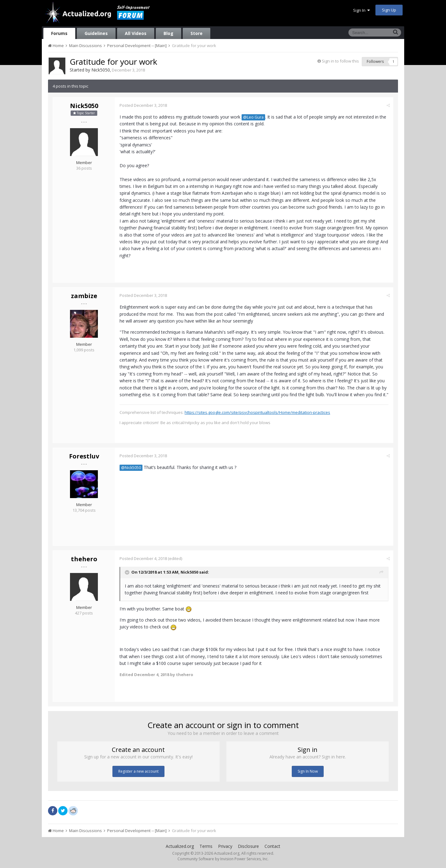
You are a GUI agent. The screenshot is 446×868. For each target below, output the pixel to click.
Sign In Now (308, 771)
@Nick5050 (131, 468)
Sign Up (389, 10)
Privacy (225, 846)
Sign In (361, 10)
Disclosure (248, 846)
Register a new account (138, 771)
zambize (84, 296)
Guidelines (96, 33)
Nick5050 (101, 70)
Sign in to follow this (340, 61)
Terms (206, 846)
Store (197, 33)
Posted (143, 105)
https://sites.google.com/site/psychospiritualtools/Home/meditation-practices (257, 412)
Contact (272, 846)
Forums (59, 33)
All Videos (136, 33)
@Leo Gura (253, 117)
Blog (168, 33)
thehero (84, 559)
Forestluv (84, 456)
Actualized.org (180, 846)
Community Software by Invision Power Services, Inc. (223, 859)
